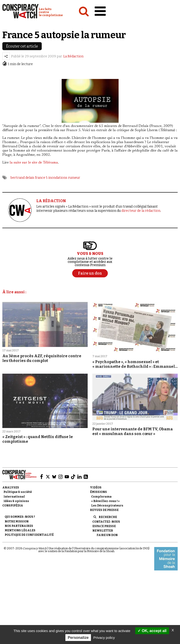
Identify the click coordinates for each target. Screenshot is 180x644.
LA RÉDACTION (51, 201)
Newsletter (103, 531)
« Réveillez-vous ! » (105, 501)
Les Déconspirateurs (107, 506)
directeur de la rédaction (141, 211)
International (14, 497)
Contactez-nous (106, 522)
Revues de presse (104, 510)
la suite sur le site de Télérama (34, 163)
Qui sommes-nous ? (20, 517)
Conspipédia (13, 506)
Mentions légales (20, 530)
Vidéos (96, 488)
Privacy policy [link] (104, 638)
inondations (58, 178)
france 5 (41, 178)
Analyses (11, 488)
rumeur (74, 178)
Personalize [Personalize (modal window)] (78, 638)
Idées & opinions (16, 501)
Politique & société (18, 492)
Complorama (101, 497)
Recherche (108, 517)
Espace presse (104, 526)
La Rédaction (73, 56)
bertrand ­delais (22, 178)
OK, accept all (152, 631)
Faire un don (107, 535)
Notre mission (17, 521)
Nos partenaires (19, 526)
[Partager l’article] (6, 56)
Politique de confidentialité (29, 535)
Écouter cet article (22, 46)
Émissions (98, 492)
